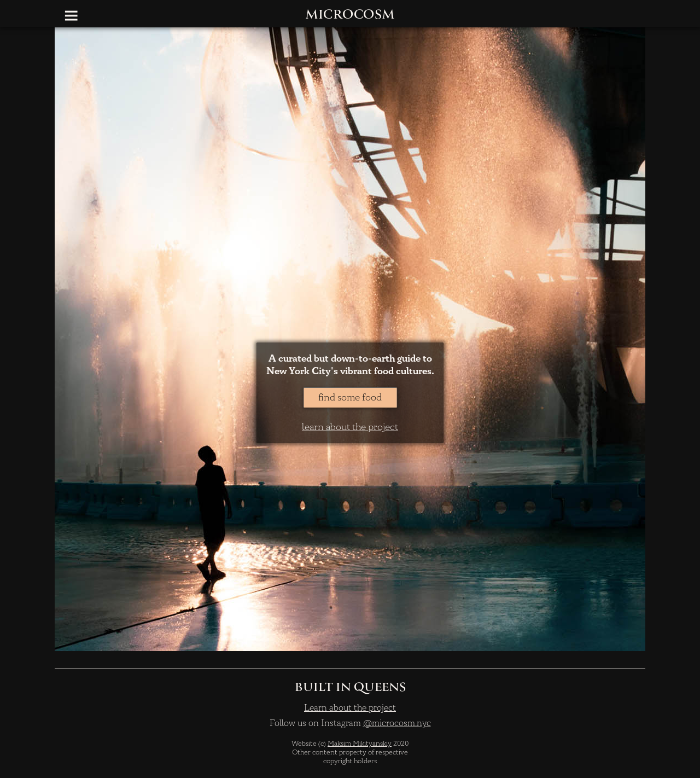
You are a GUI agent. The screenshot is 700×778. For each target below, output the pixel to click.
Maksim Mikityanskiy (360, 744)
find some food (350, 397)
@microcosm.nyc (397, 723)
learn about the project (350, 427)
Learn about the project (350, 708)
